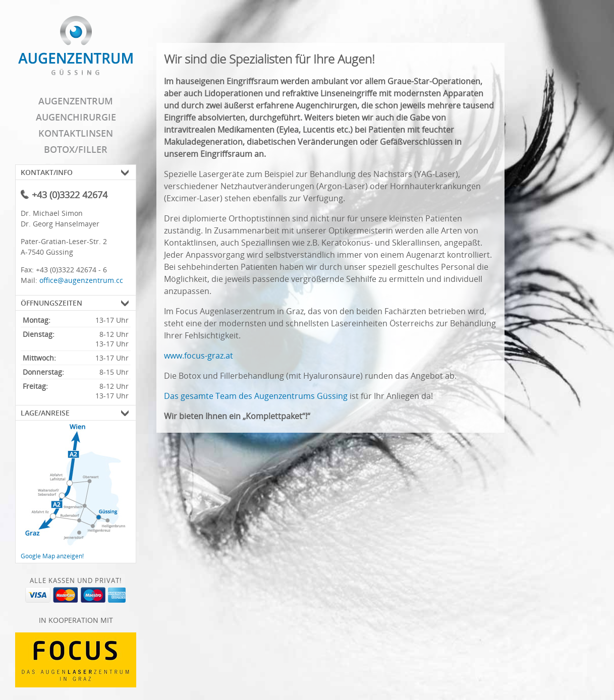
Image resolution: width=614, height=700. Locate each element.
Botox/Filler (76, 149)
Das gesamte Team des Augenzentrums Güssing (256, 396)
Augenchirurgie (76, 117)
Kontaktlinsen (76, 133)
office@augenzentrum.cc (81, 280)
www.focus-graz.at (199, 356)
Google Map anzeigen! (52, 556)
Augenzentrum (76, 101)
